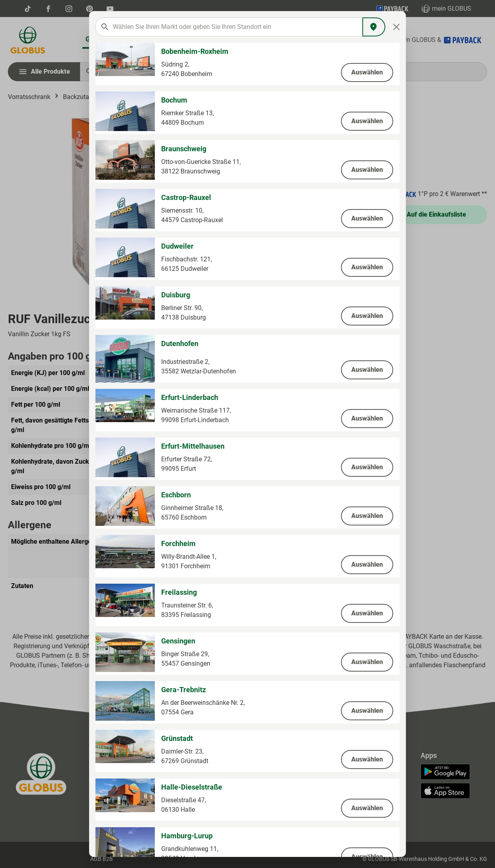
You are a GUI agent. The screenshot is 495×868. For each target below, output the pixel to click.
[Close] (397, 27)
